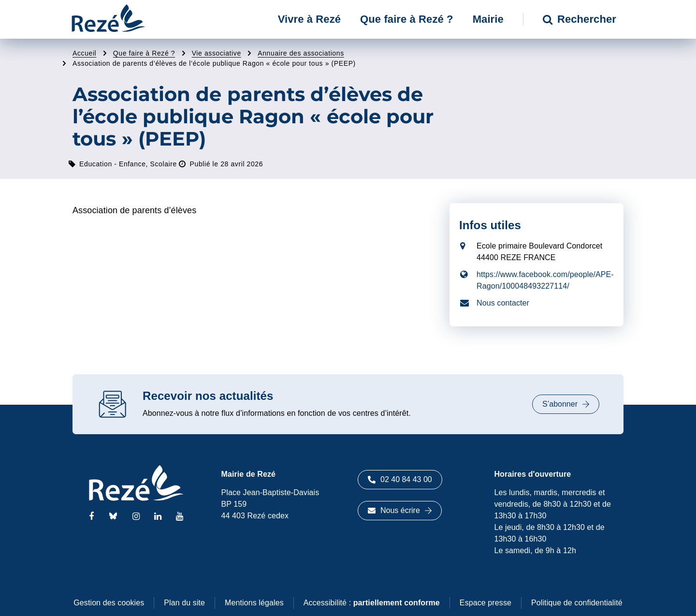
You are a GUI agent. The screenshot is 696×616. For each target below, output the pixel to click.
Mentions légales (254, 603)
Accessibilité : (372, 603)
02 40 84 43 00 (400, 479)
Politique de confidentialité (577, 603)
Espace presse (486, 603)
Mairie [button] (488, 19)
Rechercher (580, 19)
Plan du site (184, 603)
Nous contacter (503, 303)
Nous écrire (400, 510)
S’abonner (566, 404)
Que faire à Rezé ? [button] (407, 19)
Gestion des (109, 603)
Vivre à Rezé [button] (309, 19)
